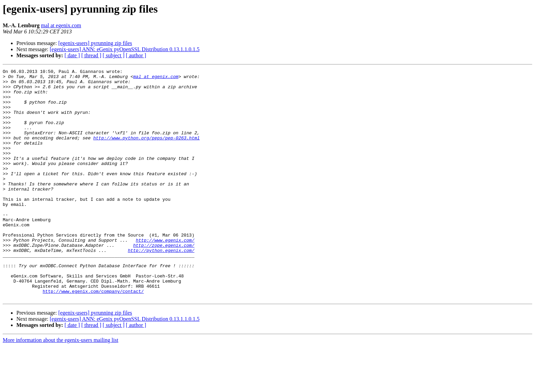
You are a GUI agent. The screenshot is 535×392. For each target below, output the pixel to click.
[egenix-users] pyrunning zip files (95, 43)
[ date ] (72, 55)
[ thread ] (91, 55)
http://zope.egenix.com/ (164, 281)
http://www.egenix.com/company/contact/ (93, 336)
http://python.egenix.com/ (161, 287)
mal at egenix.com (61, 25)
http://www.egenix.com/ (165, 275)
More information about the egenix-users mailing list (61, 386)
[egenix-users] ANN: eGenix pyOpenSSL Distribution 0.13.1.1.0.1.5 (125, 49)
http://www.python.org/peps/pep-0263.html (146, 152)
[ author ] (136, 55)
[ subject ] (114, 55)
